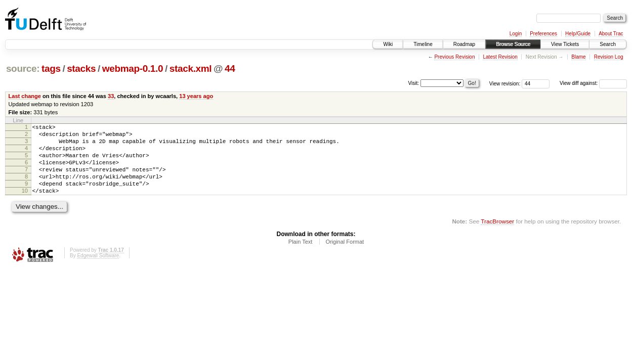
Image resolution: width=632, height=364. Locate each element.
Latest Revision (500, 57)
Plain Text (301, 257)
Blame (578, 57)
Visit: (414, 83)
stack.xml (191, 69)
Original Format (345, 257)
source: (23, 69)
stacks (81, 69)
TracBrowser (497, 236)
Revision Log (609, 57)
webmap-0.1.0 (133, 69)
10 (25, 204)
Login (516, 34)
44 (230, 69)
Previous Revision (454, 57)
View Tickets (565, 44)
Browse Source (513, 44)
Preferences (543, 34)
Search (608, 44)
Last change (25, 96)
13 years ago (196, 96)
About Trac (611, 34)
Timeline (423, 44)
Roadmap (464, 44)
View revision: (505, 83)
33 (111, 96)
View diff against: (593, 83)
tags (51, 69)
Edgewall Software (98, 271)
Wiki (388, 44)
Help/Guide (578, 34)
